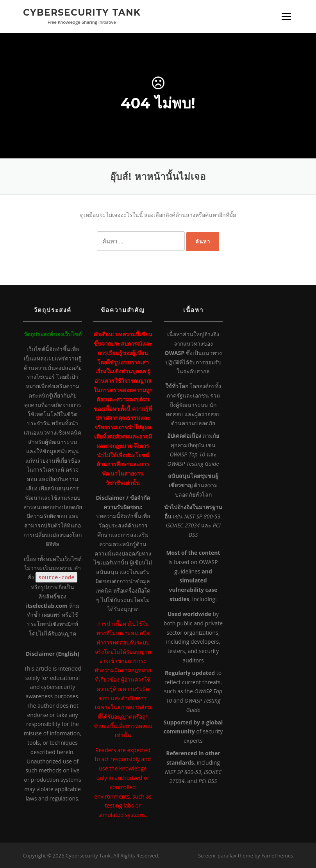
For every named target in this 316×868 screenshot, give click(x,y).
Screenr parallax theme (226, 856)
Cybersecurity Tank (82, 12)
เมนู (287, 17)
